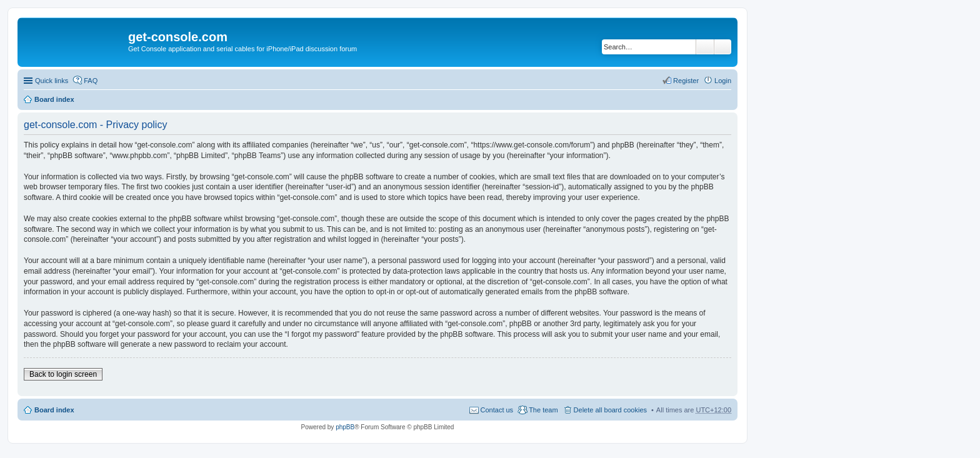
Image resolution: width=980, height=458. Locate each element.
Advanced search (723, 47)
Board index (54, 99)
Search (705, 47)
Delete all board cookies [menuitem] (610, 410)
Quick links (52, 81)
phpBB (345, 427)
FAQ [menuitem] (91, 81)
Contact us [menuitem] (497, 410)
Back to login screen (63, 374)
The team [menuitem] (543, 410)
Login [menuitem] (723, 81)
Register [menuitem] (686, 81)
